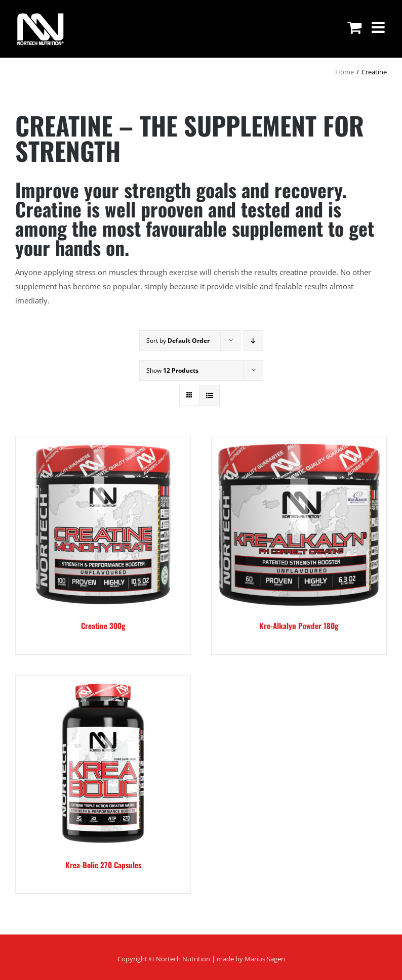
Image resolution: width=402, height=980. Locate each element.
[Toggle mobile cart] (354, 27)
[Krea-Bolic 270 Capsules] (103, 763)
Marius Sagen (265, 959)
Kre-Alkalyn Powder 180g (299, 626)
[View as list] (209, 395)
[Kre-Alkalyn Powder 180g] (299, 524)
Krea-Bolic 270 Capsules (103, 865)
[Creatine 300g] (103, 524)
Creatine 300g (103, 626)
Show (172, 370)
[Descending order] (253, 341)
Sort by (178, 341)
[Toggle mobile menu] (379, 27)
